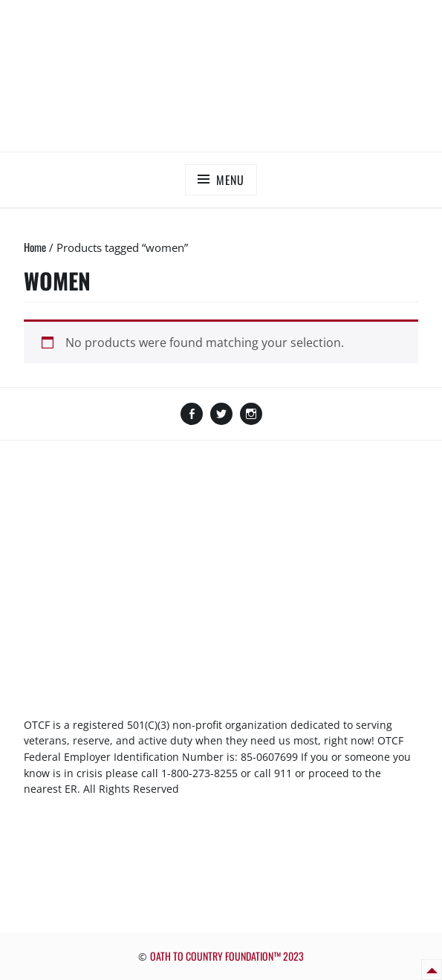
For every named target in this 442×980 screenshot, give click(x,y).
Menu (230, 180)
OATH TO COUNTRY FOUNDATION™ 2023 (227, 956)
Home (35, 247)
